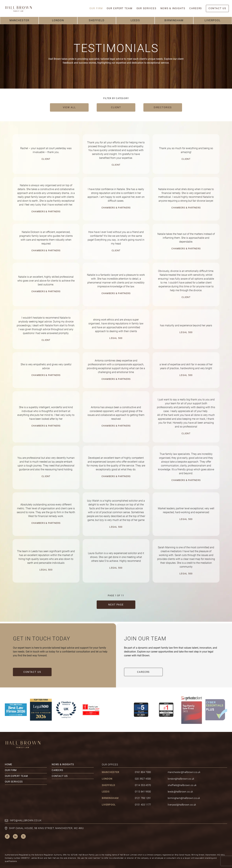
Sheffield (97, 20)
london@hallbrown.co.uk (181, 772)
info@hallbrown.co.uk (26, 814)
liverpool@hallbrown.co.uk (182, 798)
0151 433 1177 (143, 798)
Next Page (116, 605)
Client (116, 107)
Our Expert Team (16, 769)
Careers (150, 672)
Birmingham (174, 20)
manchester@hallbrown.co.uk (184, 766)
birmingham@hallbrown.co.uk (184, 791)
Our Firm (11, 764)
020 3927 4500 (143, 772)
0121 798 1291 (143, 791)
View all (69, 107)
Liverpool (213, 20)
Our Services (14, 775)
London (58, 20)
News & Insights (63, 758)
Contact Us (26, 672)
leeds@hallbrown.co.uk (180, 785)
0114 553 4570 (143, 779)
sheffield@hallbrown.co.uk (182, 779)
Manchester (19, 20)
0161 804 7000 (143, 766)
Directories (163, 107)
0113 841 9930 (143, 785)
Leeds (135, 20)
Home (9, 758)
